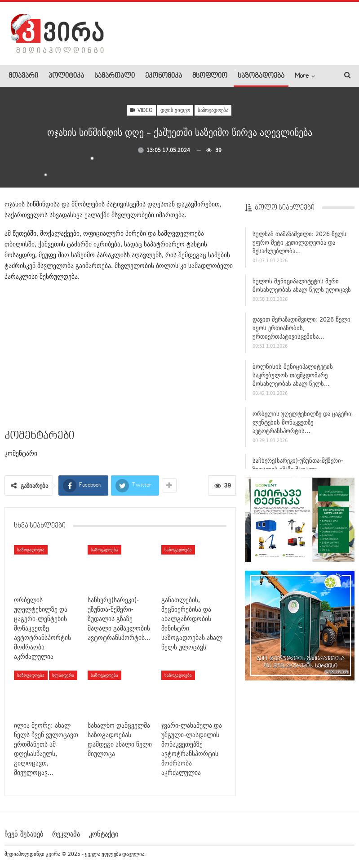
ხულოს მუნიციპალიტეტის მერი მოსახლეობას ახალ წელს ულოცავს (302, 285)
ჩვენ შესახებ (24, 834)
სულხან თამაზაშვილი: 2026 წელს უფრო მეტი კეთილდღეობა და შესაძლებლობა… (299, 242)
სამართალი (115, 76)
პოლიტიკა (66, 76)
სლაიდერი (63, 675)
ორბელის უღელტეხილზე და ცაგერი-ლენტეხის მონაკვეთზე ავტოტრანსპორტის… (303, 422)
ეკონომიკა (164, 76)
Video (141, 110)
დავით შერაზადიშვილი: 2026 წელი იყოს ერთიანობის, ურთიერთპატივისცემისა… (301, 328)
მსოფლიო (210, 76)
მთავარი (23, 76)
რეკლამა (66, 834)
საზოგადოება (261, 76)
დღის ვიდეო (175, 110)
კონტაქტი (104, 834)
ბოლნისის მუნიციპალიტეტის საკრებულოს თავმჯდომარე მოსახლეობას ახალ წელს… (293, 375)
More (302, 76)
